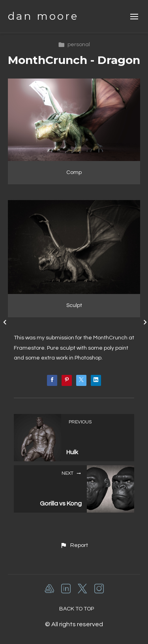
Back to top (77, 609)
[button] (74, 545)
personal (74, 45)
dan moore (43, 16)
